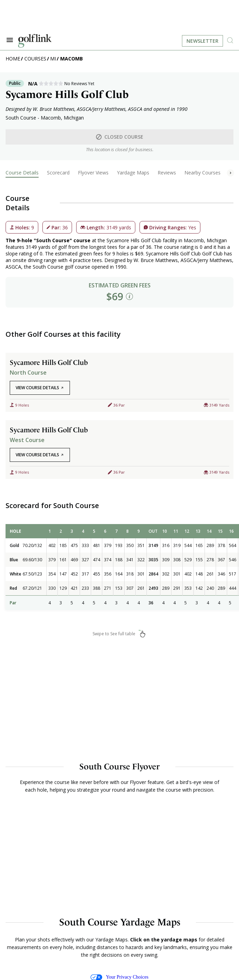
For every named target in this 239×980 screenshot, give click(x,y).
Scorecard (58, 173)
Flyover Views (93, 173)
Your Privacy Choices (119, 977)
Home (13, 59)
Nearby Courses (202, 173)
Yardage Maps (133, 173)
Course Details (22, 173)
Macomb (71, 59)
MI (53, 59)
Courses (35, 59)
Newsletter (202, 41)
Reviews (167, 173)
